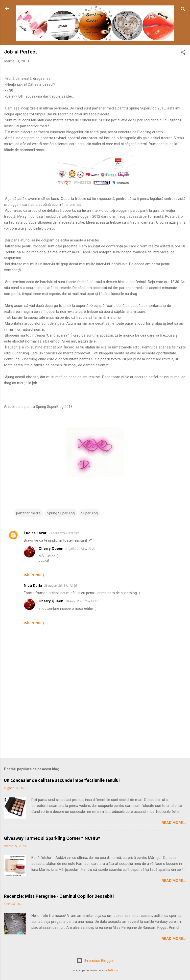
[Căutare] (183, 10)
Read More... (174, 823)
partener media (28, 513)
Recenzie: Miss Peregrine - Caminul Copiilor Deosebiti (59, 896)
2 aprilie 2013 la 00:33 (64, 533)
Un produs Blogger (95, 961)
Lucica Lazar (35, 533)
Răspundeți (35, 575)
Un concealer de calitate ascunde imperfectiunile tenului (62, 780)
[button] (183, 53)
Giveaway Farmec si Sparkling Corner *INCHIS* (52, 838)
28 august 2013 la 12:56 (60, 586)
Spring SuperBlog (61, 513)
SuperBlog (89, 513)
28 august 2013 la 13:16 (82, 601)
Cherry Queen (51, 549)
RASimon (113, 970)
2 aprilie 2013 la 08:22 (80, 549)
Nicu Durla (33, 585)
